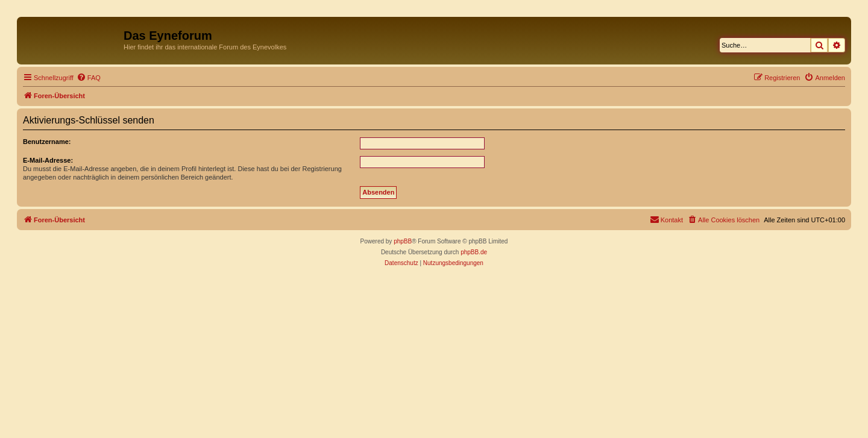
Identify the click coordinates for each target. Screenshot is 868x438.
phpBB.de (474, 252)
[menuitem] (89, 78)
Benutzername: (47, 142)
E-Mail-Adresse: (48, 160)
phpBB (403, 241)
